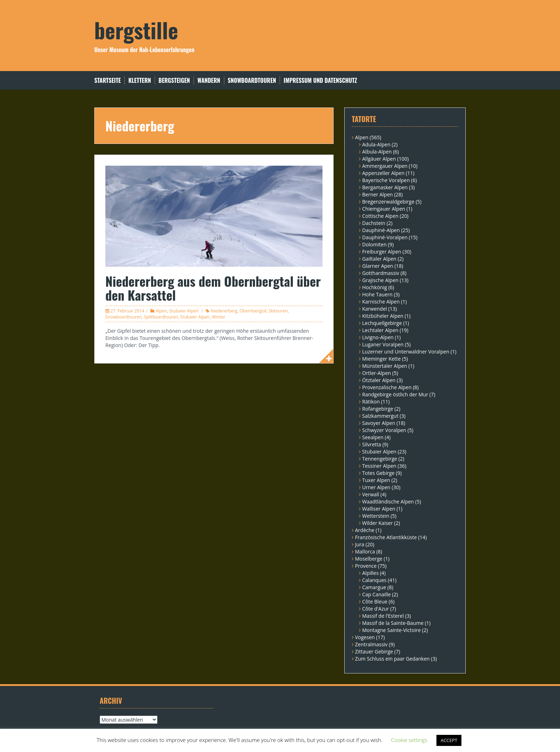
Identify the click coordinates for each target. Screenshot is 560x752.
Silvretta (372, 444)
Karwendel (374, 309)
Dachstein (374, 223)
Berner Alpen (377, 194)
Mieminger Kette (381, 359)
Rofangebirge (378, 409)
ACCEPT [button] (449, 740)
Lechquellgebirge (382, 323)
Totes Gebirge (378, 473)
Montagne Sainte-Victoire (391, 630)
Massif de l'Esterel (383, 616)
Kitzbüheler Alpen (383, 316)
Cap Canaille (376, 594)
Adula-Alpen (376, 144)
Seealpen (373, 437)
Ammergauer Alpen (385, 166)
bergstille (136, 29)
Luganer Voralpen (383, 344)
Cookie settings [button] (409, 740)
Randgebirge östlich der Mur (395, 394)
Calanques (374, 580)
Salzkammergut (380, 416)
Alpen (161, 311)
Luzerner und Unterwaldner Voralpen (406, 352)
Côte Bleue (375, 601)
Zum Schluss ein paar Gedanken (392, 659)
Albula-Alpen (377, 152)
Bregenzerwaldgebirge (388, 202)
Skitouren (278, 311)
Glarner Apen (378, 266)
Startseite (107, 81)
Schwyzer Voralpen (384, 430)
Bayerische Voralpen (386, 180)
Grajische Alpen (380, 280)
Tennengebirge (380, 459)
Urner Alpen (376, 487)
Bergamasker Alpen (385, 187)
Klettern (139, 81)
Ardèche (365, 530)
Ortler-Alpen (377, 373)
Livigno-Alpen (378, 337)
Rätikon (371, 402)
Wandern (209, 81)
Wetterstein (376, 516)
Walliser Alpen (379, 509)
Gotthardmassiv (381, 273)
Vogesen (365, 637)
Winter (218, 317)
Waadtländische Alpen (388, 502)
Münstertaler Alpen (385, 366)
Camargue (374, 587)
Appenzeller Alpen (383, 173)
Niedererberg (224, 311)
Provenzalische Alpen (387, 387)
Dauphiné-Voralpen (385, 237)
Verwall (371, 494)
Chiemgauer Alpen (384, 209)
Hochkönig (375, 287)
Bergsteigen (174, 81)
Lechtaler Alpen (380, 330)
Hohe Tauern (377, 294)
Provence (366, 566)
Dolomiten (374, 244)
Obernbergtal (253, 311)
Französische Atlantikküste (386, 537)
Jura (360, 544)
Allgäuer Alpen (379, 159)
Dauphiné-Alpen (381, 230)
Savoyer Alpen (379, 423)
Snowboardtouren (252, 81)
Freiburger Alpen (382, 252)
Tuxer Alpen (376, 480)
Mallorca (365, 552)
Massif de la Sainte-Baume (393, 623)
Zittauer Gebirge (374, 651)
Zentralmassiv (371, 644)
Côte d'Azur (376, 609)
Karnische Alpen (381, 302)
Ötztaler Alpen (379, 380)
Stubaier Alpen (184, 311)
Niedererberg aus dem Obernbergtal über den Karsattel (213, 288)
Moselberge (369, 559)
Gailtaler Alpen (379, 259)
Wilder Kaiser (377, 523)
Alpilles (370, 573)
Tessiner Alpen (379, 466)
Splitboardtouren (161, 317)
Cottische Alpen (380, 216)
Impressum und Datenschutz (320, 81)
